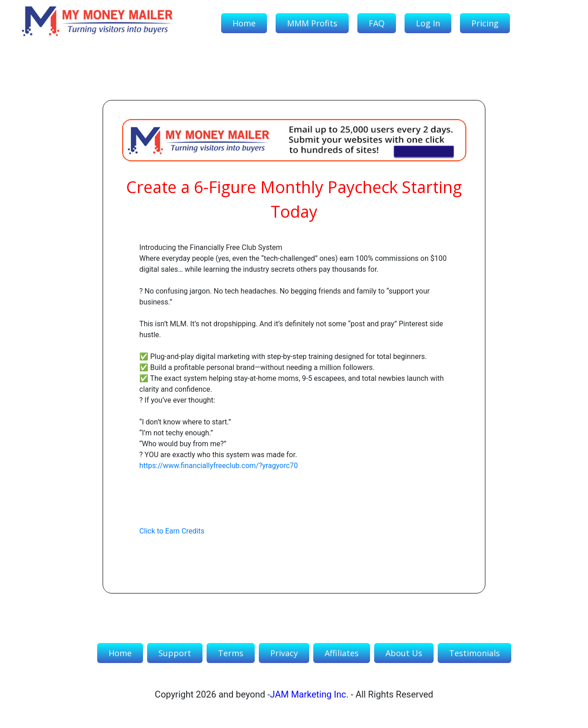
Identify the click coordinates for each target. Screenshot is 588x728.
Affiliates (342, 653)
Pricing (485, 23)
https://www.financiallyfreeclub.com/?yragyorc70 (219, 466)
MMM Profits (312, 23)
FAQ (377, 23)
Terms (231, 653)
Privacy (284, 653)
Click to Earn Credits (172, 531)
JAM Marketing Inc (308, 694)
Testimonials (474, 653)
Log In (428, 23)
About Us (404, 653)
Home (244, 23)
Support (175, 653)
